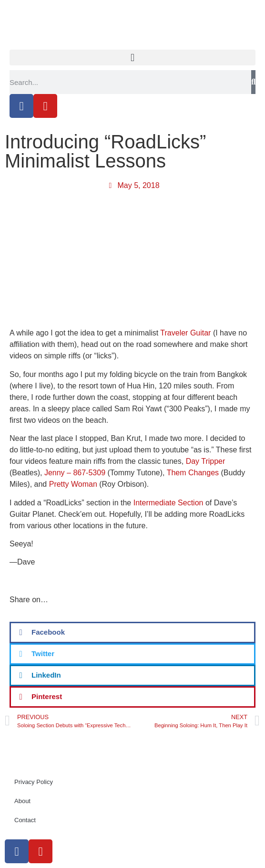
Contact (25, 820)
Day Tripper (206, 461)
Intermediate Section (168, 503)
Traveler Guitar (185, 333)
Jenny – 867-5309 (75, 473)
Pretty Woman (73, 484)
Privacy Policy (34, 782)
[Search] (253, 82)
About (22, 801)
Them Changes (193, 473)
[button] (132, 58)
